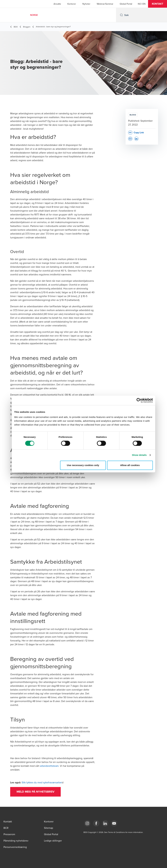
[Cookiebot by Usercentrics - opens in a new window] (139, 400)
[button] (158, 4)
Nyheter (86, 4)
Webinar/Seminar (105, 4)
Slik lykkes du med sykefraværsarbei (42, 782)
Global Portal (126, 4)
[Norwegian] (140, 4)
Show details (139, 455)
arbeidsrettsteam (49, 766)
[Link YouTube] (114, 823)
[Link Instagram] (87, 823)
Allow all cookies (130, 465)
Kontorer (72, 4)
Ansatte (57, 4)
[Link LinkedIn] (105, 823)
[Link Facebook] (96, 823)
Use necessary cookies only (83, 465)
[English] (144, 4)
